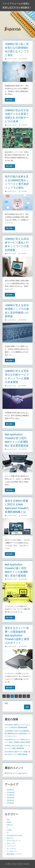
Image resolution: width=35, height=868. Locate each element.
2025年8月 (10, 803)
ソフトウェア (11, 846)
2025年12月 (11, 792)
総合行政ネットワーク (14, 854)
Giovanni (24, 59)
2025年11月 (11, 795)
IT (7, 827)
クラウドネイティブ (14, 841)
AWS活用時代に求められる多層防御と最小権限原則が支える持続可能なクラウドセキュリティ (17, 733)
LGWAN (9, 830)
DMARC (9, 822)
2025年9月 (10, 800)
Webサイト (10, 838)
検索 (6, 703)
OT (8, 833)
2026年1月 (10, 790)
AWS (8, 819)
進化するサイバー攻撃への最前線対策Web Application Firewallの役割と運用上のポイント (17, 635)
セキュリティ (11, 843)
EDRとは (10, 825)
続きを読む (9, 100)
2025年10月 (11, 798)
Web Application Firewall (15, 835)
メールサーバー (12, 851)
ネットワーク (11, 849)
